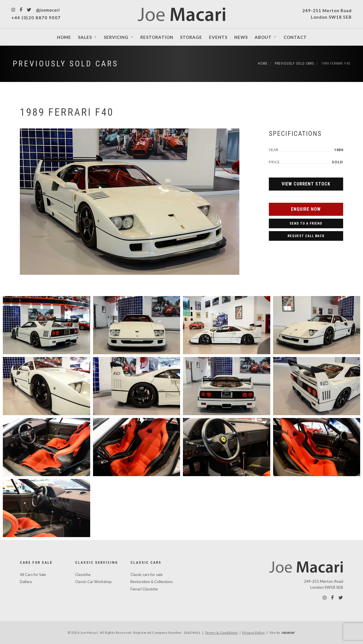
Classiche (83, 575)
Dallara (26, 582)
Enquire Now (306, 209)
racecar (288, 633)
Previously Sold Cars (66, 64)
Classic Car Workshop (93, 582)
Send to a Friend (306, 223)
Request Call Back (306, 236)
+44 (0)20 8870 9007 (36, 18)
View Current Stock (306, 184)
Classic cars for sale (146, 575)
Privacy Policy (254, 633)
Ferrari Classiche (144, 589)
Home (263, 64)
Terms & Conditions (221, 633)
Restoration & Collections (152, 582)
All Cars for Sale (33, 575)
